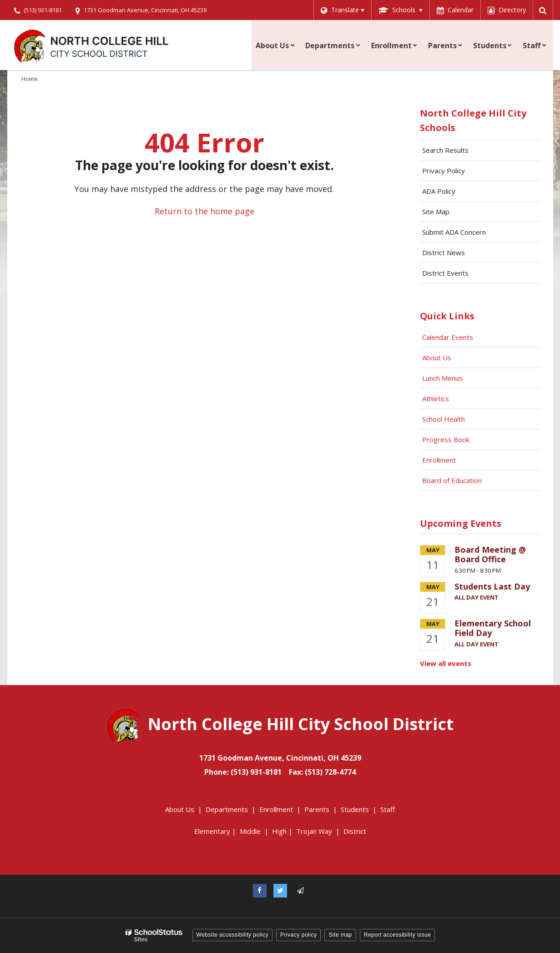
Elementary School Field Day (493, 628)
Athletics (436, 398)
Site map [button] (340, 935)
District (355, 831)
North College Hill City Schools (473, 120)
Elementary (212, 831)
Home (30, 79)
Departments (227, 809)
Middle (250, 831)
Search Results (445, 150)
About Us (437, 358)
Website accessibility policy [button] (233, 935)
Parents (317, 809)
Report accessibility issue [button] (398, 935)
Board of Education (453, 480)
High (279, 831)
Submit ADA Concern (454, 232)
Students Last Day (492, 586)
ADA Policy (439, 191)
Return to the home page (204, 211)
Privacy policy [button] (298, 935)
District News (444, 252)
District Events (445, 273)
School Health (444, 419)
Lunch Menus (442, 378)
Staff (388, 809)
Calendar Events (449, 337)
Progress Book (446, 439)
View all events (446, 663)
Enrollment (439, 460)
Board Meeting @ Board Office (490, 555)
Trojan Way (314, 831)
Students (355, 809)
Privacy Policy (444, 171)
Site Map (436, 212)
